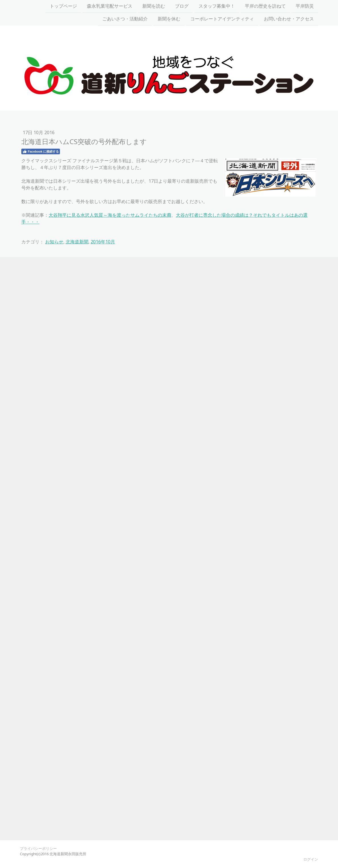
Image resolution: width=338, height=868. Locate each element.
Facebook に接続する (41, 151)
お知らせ (54, 242)
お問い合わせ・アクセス (289, 20)
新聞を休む (169, 20)
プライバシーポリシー (38, 848)
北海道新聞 (77, 242)
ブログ (182, 6)
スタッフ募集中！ (217, 6)
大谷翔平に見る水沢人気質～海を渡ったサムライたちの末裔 (110, 215)
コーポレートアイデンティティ (222, 20)
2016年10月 (103, 242)
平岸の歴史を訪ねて (265, 6)
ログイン (311, 859)
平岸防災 (305, 6)
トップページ (63, 6)
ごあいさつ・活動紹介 (125, 20)
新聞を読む (154, 6)
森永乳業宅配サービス (110, 6)
